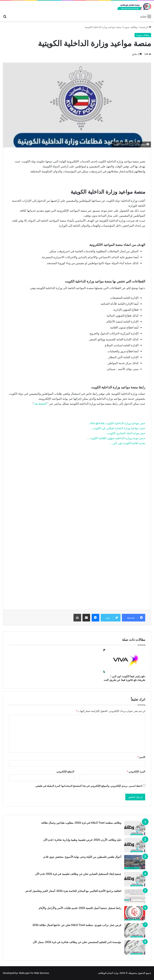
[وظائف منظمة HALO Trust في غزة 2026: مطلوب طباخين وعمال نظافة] (135, 828)
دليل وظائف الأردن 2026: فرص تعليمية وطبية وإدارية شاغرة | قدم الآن (82, 840)
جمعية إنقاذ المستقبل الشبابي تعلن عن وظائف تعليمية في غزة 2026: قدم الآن (78, 874)
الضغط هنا (40, 404)
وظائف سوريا (130, 27)
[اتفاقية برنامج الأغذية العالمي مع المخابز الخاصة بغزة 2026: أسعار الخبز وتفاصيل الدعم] (135, 896)
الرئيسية (145, 27)
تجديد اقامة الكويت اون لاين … (128, 443)
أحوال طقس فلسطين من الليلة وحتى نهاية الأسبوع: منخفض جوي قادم (82, 857)
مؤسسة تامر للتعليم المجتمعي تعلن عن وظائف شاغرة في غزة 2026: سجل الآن (77, 942)
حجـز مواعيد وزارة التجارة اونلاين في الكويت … (118, 428)
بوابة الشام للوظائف (108, 973)
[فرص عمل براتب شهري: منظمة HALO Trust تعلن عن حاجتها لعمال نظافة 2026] (135, 930)
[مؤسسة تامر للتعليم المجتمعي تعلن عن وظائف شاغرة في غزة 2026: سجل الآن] (135, 947)
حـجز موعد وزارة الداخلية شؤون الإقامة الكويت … (116, 438)
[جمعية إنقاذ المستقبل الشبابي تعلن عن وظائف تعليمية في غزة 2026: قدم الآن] (135, 879)
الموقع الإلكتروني (65, 772)
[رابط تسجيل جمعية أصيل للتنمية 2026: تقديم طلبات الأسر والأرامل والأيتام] (135, 913)
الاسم (141, 757)
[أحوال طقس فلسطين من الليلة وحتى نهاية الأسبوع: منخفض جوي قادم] (135, 862)
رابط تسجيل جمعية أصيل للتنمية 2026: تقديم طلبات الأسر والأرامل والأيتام (80, 908)
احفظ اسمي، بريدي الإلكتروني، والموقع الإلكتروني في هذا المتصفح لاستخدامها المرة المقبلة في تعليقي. (88, 786)
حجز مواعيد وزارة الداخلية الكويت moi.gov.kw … (116, 423)
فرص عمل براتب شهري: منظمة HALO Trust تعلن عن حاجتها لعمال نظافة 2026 (77, 925)
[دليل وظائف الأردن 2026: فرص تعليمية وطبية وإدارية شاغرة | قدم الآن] (135, 845)
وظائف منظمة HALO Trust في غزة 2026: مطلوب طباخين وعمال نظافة (81, 823)
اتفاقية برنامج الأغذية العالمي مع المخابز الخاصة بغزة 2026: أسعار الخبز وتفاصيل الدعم (73, 891)
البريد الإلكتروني (136, 772)
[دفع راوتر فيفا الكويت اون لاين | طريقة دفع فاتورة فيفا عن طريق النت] (124, 661)
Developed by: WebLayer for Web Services (26, 973)
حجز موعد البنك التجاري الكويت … (125, 433)
